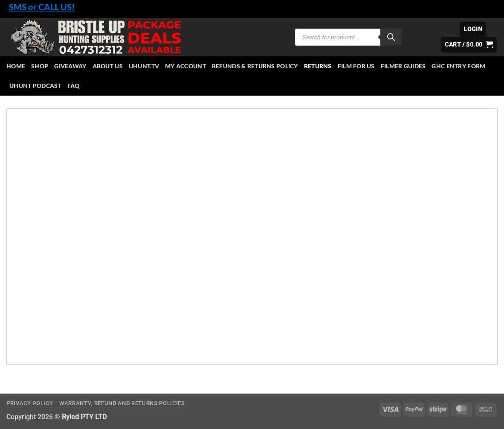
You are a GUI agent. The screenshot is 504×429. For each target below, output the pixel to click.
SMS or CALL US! (42, 7)
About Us (108, 66)
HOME (16, 66)
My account (185, 66)
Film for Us (356, 66)
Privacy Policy (30, 403)
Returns (318, 66)
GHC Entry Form (458, 66)
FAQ (74, 86)
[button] (473, 29)
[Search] (391, 37)
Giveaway (70, 66)
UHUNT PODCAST (35, 86)
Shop (40, 66)
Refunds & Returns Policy (255, 66)
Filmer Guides (403, 66)
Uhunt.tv (144, 66)
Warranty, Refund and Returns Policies (122, 403)
